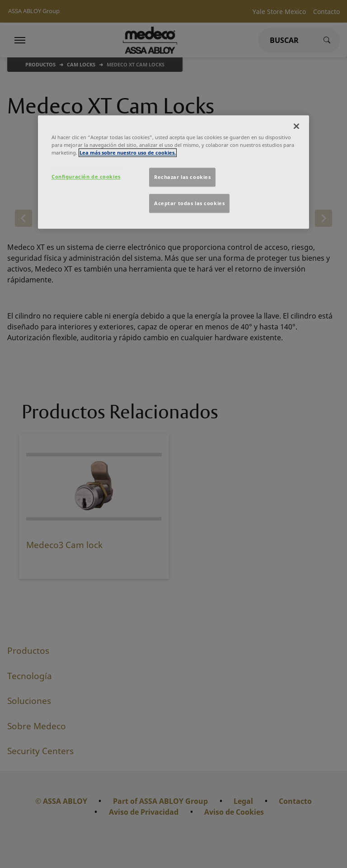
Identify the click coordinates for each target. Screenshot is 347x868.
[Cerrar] (296, 127)
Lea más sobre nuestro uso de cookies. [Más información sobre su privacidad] (128, 153)
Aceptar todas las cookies (189, 204)
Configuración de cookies (86, 177)
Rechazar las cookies (182, 177)
